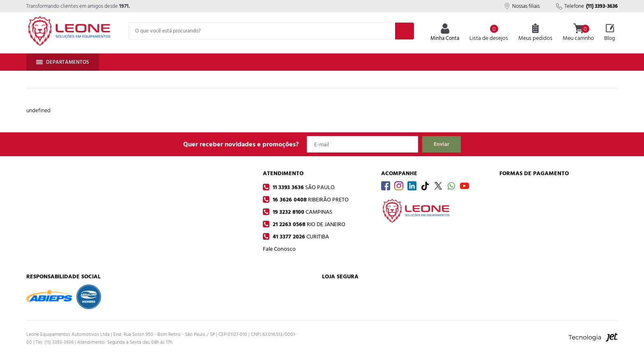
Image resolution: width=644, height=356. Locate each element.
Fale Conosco (279, 249)
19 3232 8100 (302, 212)
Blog (610, 33)
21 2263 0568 (308, 224)
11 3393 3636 (303, 187)
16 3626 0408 (310, 200)
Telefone (587, 6)
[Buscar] (405, 31)
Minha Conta (445, 33)
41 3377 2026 (300, 237)
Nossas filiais (522, 6)
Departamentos (63, 62)
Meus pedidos (535, 33)
